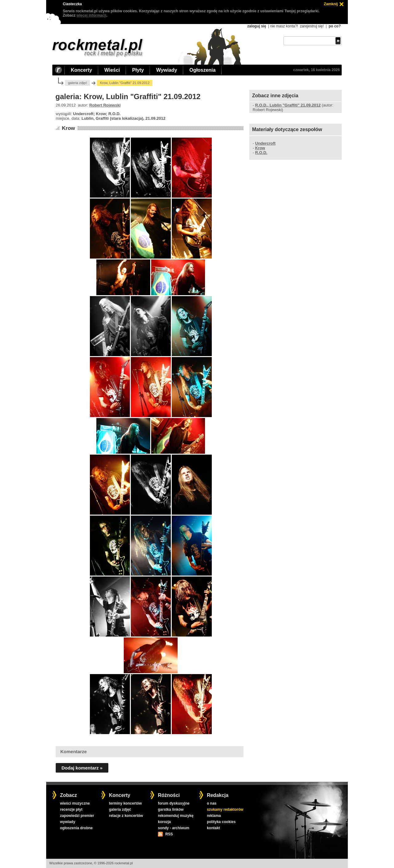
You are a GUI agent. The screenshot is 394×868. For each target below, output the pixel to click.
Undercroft (265, 143)
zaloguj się (257, 26)
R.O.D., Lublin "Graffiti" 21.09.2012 (288, 105)
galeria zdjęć (78, 83)
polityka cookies (221, 822)
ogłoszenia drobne (76, 828)
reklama (214, 816)
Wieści (112, 70)
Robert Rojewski (105, 105)
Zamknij (331, 4)
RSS (169, 834)
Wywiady (167, 70)
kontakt (213, 828)
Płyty (138, 70)
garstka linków (171, 810)
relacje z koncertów (126, 816)
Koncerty (81, 70)
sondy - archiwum (174, 828)
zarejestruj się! (312, 26)
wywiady (68, 822)
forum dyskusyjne (174, 803)
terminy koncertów (125, 803)
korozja (164, 822)
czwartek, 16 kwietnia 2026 (317, 70)
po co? (335, 26)
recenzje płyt (71, 810)
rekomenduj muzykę (176, 816)
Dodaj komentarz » (82, 768)
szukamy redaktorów (225, 810)
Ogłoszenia (202, 70)
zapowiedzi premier (77, 816)
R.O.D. (261, 153)
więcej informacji (92, 15)
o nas (212, 803)
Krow (68, 128)
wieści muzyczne (75, 803)
